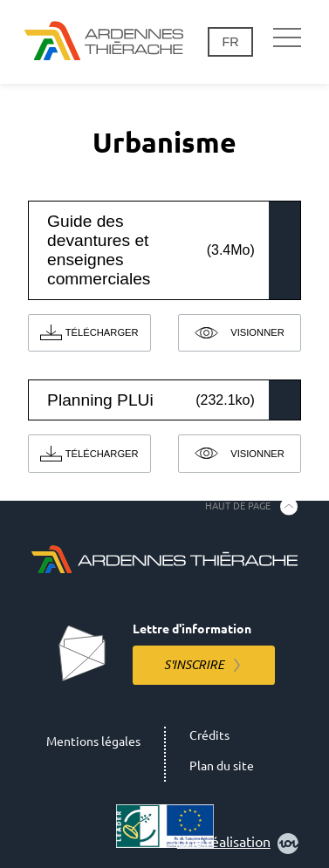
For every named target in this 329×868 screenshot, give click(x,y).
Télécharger (102, 332)
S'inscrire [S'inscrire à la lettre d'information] (194, 665)
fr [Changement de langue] (230, 42)
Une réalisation (238, 844)
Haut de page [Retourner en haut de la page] (238, 506)
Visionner (257, 332)
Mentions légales (93, 742)
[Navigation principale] (287, 38)
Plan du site (222, 766)
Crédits (209, 735)
